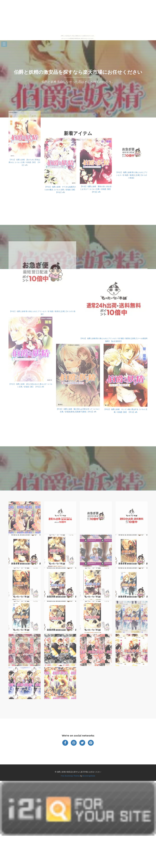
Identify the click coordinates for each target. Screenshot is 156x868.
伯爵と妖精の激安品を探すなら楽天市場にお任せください (78, 72)
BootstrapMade (89, 776)
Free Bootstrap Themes (70, 776)
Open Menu (4, 44)
